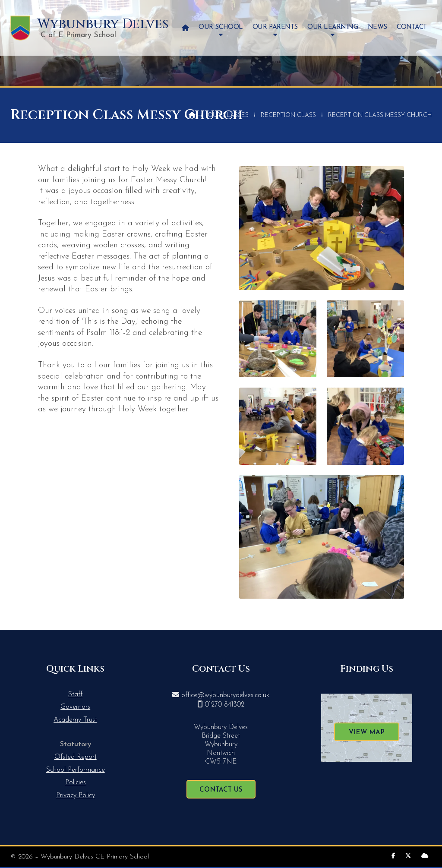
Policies (76, 783)
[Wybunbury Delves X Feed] (408, 856)
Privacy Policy (76, 795)
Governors (75, 707)
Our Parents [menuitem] (275, 27)
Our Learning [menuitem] (333, 27)
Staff (75, 694)
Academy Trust (75, 720)
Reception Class (288, 115)
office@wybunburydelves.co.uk (225, 695)
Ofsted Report (76, 757)
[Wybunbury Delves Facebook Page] (393, 856)
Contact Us (221, 790)
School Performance (76, 770)
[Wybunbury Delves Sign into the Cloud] (425, 856)
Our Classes (228, 115)
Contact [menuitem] (412, 27)
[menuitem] (185, 28)
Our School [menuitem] (221, 27)
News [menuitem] (377, 27)
